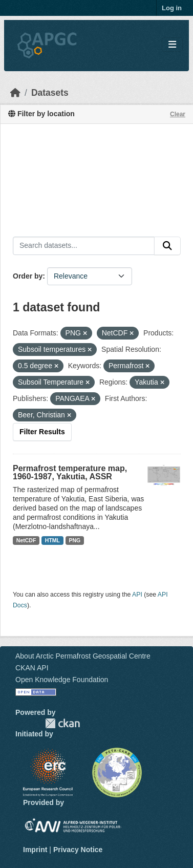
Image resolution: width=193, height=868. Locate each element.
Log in (172, 8)
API (137, 595)
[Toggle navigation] (172, 45)
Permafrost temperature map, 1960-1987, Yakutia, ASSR (70, 472)
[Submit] (167, 246)
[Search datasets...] (84, 246)
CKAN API (32, 668)
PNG (75, 540)
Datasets (50, 93)
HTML (52, 540)
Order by (28, 276)
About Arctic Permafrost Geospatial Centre (83, 656)
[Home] (15, 93)
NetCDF (26, 540)
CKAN (62, 723)
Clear (178, 114)
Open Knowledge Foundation (62, 680)
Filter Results (42, 432)
